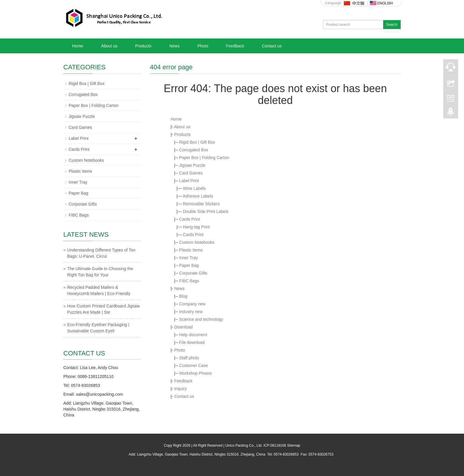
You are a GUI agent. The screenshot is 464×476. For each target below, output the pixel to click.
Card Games (191, 173)
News (174, 46)
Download (183, 327)
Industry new (191, 312)
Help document (193, 335)
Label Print (189, 181)
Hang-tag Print (196, 227)
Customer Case (193, 366)
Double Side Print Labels (206, 211)
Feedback (235, 46)
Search (392, 25)
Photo (203, 46)
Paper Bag (189, 265)
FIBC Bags (189, 281)
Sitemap (294, 445)
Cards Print (189, 219)
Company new (192, 304)
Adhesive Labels (198, 196)
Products (143, 46)
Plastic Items (191, 250)
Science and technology (201, 319)
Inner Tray (188, 258)
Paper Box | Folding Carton (204, 158)
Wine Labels (194, 188)
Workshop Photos (195, 373)
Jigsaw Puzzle (192, 165)
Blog (183, 296)
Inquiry (181, 389)
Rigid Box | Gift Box (197, 142)
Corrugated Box (194, 150)
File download (192, 342)
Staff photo (189, 358)
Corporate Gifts (193, 273)
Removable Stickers (201, 204)
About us (109, 46)
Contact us (272, 46)
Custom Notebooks (197, 242)
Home (78, 46)
